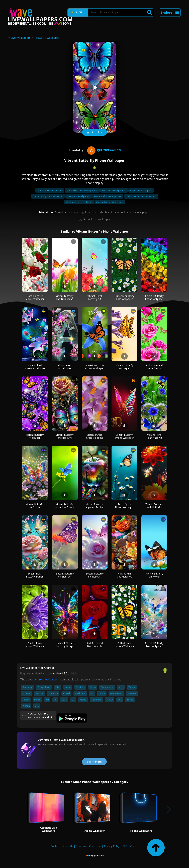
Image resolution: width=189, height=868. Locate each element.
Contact (55, 846)
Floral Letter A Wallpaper (65, 367)
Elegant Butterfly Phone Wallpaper (124, 436)
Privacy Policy (112, 846)
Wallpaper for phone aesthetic (141, 196)
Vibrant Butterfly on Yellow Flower (65, 506)
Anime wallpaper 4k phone (108, 196)
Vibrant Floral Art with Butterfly (154, 506)
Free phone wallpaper (79, 196)
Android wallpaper (46, 679)
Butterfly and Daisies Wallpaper (124, 644)
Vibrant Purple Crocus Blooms (94, 436)
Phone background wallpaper (48, 196)
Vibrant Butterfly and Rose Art (65, 436)
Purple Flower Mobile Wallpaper (35, 644)
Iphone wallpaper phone (50, 190)
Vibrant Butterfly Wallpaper (124, 367)
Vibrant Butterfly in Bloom (35, 506)
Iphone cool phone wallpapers (82, 190)
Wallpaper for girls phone (79, 202)
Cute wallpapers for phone (110, 202)
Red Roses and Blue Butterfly (95, 644)
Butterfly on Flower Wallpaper (124, 506)
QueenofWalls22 (104, 150)
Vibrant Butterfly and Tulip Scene (65, 297)
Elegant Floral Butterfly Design (35, 575)
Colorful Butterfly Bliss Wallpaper (154, 644)
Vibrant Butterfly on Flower (154, 575)
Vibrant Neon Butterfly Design (65, 644)
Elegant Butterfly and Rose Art (94, 575)
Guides (134, 846)
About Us (68, 846)
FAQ (125, 846)
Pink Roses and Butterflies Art (154, 367)
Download (94, 132)
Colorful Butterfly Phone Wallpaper (154, 297)
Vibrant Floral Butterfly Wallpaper (35, 367)
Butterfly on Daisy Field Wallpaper (124, 297)
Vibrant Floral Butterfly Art (95, 297)
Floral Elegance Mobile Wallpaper (35, 297)
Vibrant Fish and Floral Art (124, 575)
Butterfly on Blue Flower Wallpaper (94, 367)
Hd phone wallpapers (141, 190)
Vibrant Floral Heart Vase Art (154, 436)
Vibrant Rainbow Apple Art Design (94, 506)
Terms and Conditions (89, 846)
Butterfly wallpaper (47, 38)
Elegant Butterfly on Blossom (65, 575)
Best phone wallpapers (114, 190)
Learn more (94, 762)
